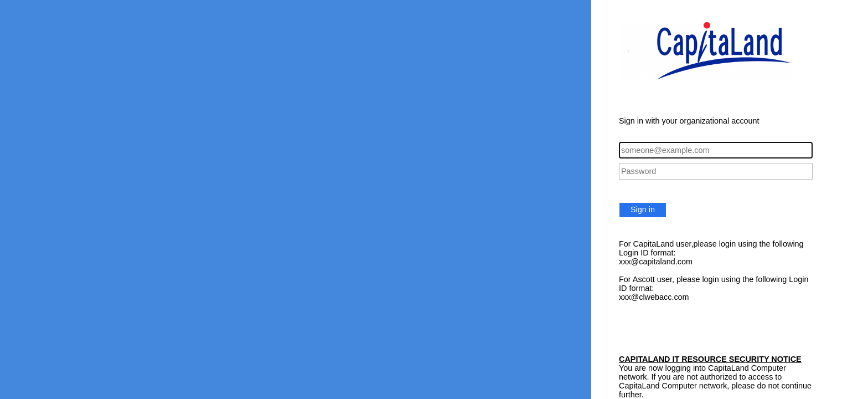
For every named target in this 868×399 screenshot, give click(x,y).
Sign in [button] (643, 209)
